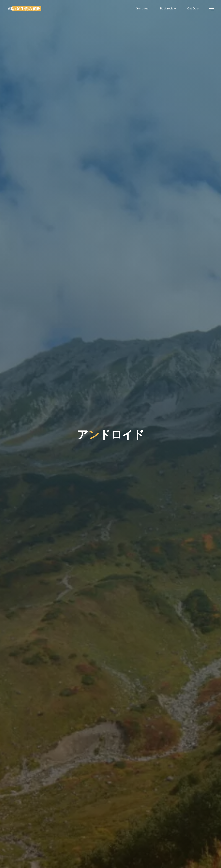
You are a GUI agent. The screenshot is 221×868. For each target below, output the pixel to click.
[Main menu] (211, 9)
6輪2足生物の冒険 (24, 8)
